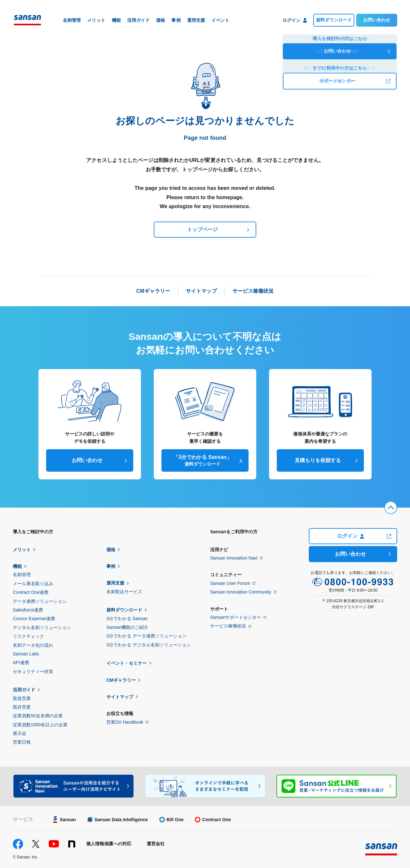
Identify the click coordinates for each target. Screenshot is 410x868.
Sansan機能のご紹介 (127, 627)
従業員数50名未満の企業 (38, 716)
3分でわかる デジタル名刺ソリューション (149, 645)
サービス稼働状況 (228, 626)
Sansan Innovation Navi (234, 558)
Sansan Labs (26, 654)
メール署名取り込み (33, 584)
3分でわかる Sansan (127, 619)
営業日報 (22, 742)
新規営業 (22, 698)
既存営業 (22, 707)
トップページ (202, 229)
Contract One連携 (31, 592)
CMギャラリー (121, 680)
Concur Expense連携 (34, 619)
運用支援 (115, 583)
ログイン (351, 536)
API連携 (21, 662)
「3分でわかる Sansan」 (202, 461)
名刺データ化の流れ (33, 645)
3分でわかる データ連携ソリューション (146, 636)
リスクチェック (29, 636)
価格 (111, 550)
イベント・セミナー (127, 663)
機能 (17, 566)
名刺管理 (22, 575)
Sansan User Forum (230, 583)
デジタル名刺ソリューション (42, 628)
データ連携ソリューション (40, 601)
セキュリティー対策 (33, 671)
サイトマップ (120, 697)
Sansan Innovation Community (241, 592)
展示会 (20, 733)
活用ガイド (24, 690)
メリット (22, 550)
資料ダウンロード (334, 20)
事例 (111, 566)
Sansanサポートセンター (236, 617)
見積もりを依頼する (318, 460)
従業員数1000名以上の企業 (40, 725)
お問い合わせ (377, 20)
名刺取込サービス (124, 592)
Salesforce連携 (28, 610)
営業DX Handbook (125, 722)
